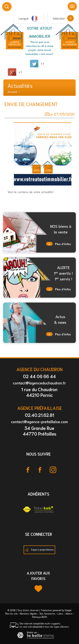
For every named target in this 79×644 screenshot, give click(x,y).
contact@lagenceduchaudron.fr (39, 383)
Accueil (12, 92)
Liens (60, 613)
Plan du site (11, 613)
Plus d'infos (58, 244)
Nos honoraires (47, 613)
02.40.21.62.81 (39, 415)
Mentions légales (29, 613)
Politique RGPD (39, 617)
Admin (69, 613)
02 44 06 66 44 (39, 376)
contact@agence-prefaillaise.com (39, 421)
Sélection (59, 18)
